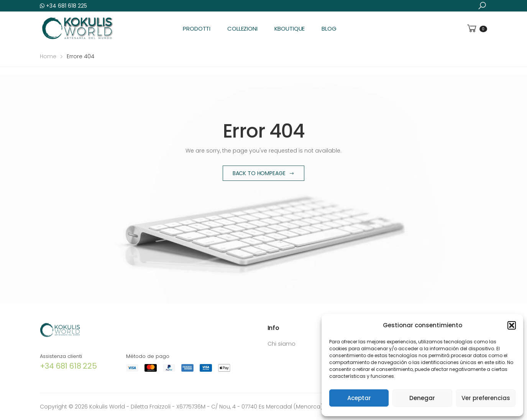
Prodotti (197, 29)
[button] (512, 325)
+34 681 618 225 (63, 6)
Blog (329, 29)
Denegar (422, 398)
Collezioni (242, 29)
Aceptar (359, 398)
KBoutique (290, 29)
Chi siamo (282, 344)
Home (48, 56)
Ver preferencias (486, 398)
